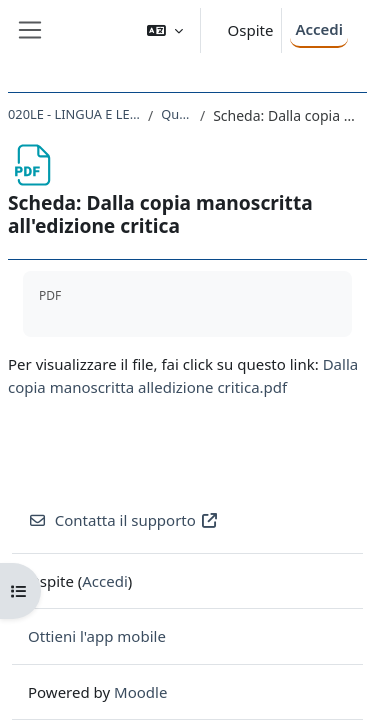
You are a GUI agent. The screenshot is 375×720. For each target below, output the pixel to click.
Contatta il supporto (123, 520)
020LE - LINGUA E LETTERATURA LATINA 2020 (74, 114)
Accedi (319, 29)
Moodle (140, 692)
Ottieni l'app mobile (97, 636)
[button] (165, 30)
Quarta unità (176, 114)
